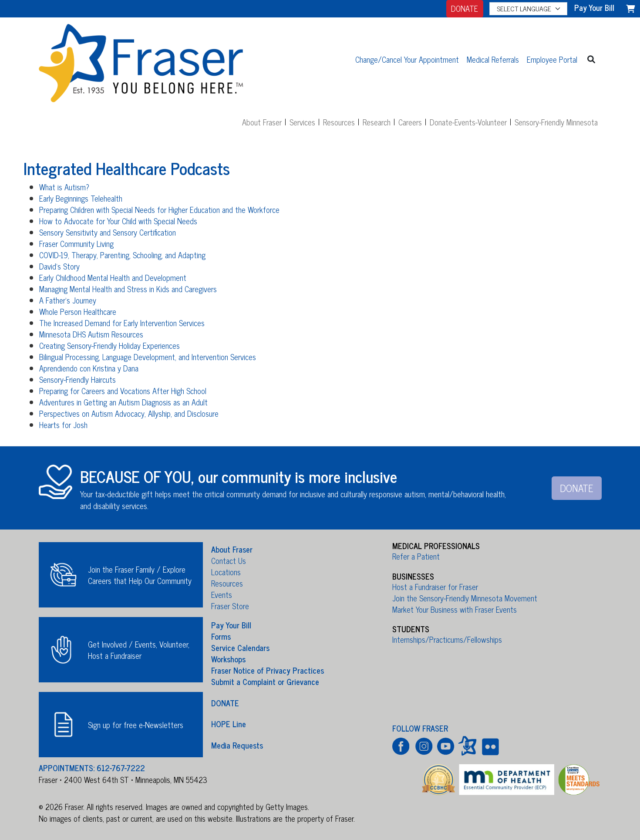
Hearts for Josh (63, 425)
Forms (221, 636)
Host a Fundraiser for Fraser (435, 587)
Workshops (228, 659)
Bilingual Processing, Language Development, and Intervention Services (148, 357)
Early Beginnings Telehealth (81, 198)
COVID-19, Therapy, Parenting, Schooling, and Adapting (122, 255)
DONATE (465, 8)
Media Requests (237, 745)
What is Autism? (64, 187)
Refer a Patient (416, 556)
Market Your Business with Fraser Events (455, 609)
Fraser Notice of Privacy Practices (268, 670)
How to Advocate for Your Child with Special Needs (118, 221)
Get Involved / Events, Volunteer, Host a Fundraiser (139, 650)
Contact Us (229, 560)
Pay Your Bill (231, 625)
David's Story (59, 266)
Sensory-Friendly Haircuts (77, 379)
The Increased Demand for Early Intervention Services (122, 323)
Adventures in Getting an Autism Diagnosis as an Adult (123, 402)
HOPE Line (229, 724)
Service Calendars (240, 648)
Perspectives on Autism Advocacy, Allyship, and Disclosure (129, 413)
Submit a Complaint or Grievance (265, 681)
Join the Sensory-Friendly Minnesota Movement (465, 598)
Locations (226, 572)
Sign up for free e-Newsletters (136, 725)
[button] (591, 59)
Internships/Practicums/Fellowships (447, 639)
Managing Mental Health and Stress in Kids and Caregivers (128, 289)
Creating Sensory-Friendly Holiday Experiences (109, 345)
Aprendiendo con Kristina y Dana (89, 368)
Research (377, 122)
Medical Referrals (493, 59)
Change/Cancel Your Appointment (407, 59)
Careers (410, 122)
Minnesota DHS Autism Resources (91, 334)
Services (302, 122)
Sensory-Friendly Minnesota (556, 122)
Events (222, 594)
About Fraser (262, 122)
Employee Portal (552, 59)
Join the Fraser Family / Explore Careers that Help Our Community (140, 575)
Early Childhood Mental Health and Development (113, 277)
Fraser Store (230, 606)
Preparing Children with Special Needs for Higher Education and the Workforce (159, 209)
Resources (339, 122)
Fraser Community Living (76, 243)
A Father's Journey (68, 300)
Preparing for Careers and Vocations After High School (123, 391)
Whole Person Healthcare (78, 311)
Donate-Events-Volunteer (468, 122)
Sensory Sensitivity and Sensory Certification (108, 232)
